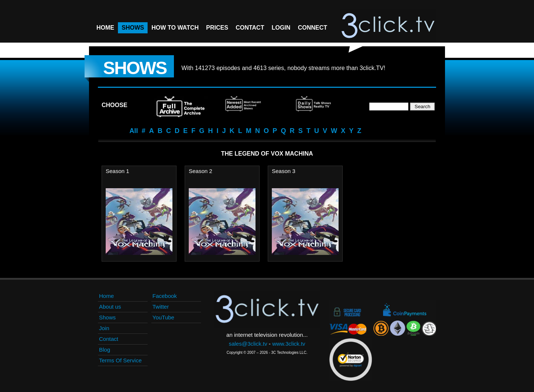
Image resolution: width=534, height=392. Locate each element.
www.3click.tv (289, 344)
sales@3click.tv (248, 344)
